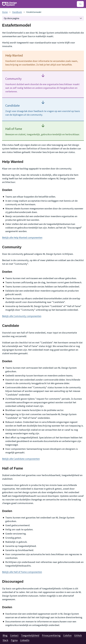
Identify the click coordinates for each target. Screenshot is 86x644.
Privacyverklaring (51, 635)
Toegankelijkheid (30, 635)
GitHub (78, 635)
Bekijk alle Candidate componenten (21, 459)
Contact (14, 635)
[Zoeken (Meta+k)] (80, 4)
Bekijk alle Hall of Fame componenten (22, 572)
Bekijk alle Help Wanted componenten (22, 237)
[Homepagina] (5, 12)
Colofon (67, 635)
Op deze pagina (11, 18)
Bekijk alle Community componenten (22, 316)
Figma (14, 640)
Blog (5, 635)
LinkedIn (25, 640)
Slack (5, 640)
